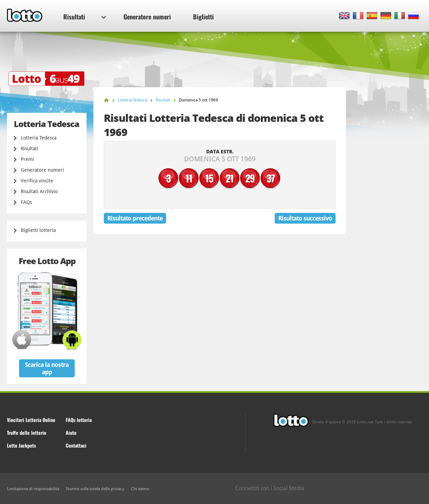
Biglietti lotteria (38, 230)
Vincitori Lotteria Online (31, 420)
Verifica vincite (37, 181)
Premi (28, 159)
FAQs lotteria (79, 420)
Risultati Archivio (39, 191)
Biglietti (203, 17)
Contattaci (76, 445)
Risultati (85, 17)
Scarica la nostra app (47, 368)
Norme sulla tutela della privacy (95, 489)
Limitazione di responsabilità (33, 489)
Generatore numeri (147, 17)
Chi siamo (140, 489)
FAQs (26, 202)
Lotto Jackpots (21, 445)
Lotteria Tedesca (39, 138)
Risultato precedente (135, 218)
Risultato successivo (305, 218)
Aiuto (71, 433)
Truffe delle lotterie (27, 433)
